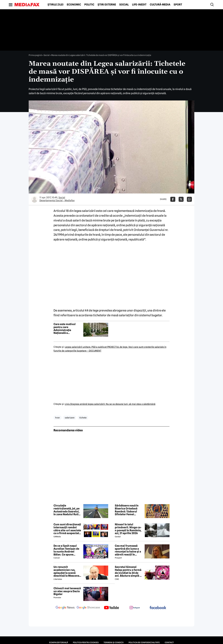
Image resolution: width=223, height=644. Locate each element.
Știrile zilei (56, 5)
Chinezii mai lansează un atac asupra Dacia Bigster (67, 591)
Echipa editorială (59, 643)
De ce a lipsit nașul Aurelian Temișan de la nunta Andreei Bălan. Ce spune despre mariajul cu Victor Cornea (66, 550)
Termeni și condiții (114, 643)
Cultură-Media (160, 5)
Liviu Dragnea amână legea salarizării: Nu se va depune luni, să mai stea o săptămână (110, 404)
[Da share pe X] (181, 199)
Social (124, 5)
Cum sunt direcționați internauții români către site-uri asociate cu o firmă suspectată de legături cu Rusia (67, 529)
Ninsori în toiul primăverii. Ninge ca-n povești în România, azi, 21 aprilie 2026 (128, 529)
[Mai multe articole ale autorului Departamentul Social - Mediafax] (34, 199)
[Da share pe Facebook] (173, 199)
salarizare (70, 418)
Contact (169, 643)
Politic (89, 5)
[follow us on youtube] (111, 608)
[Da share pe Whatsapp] (189, 199)
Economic (74, 5)
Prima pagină (35, 55)
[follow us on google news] (65, 608)
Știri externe (107, 5)
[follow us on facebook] (158, 608)
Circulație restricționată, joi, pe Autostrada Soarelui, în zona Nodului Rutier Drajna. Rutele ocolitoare (67, 510)
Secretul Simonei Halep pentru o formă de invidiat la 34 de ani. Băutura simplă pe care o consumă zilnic (129, 571)
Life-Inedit (139, 5)
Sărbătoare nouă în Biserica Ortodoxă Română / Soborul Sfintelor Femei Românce (127, 510)
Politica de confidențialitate (144, 643)
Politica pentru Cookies (86, 643)
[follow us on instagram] (135, 608)
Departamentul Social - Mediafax (57, 200)
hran (57, 418)
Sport (178, 5)
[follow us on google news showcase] (88, 608)
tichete (83, 418)
